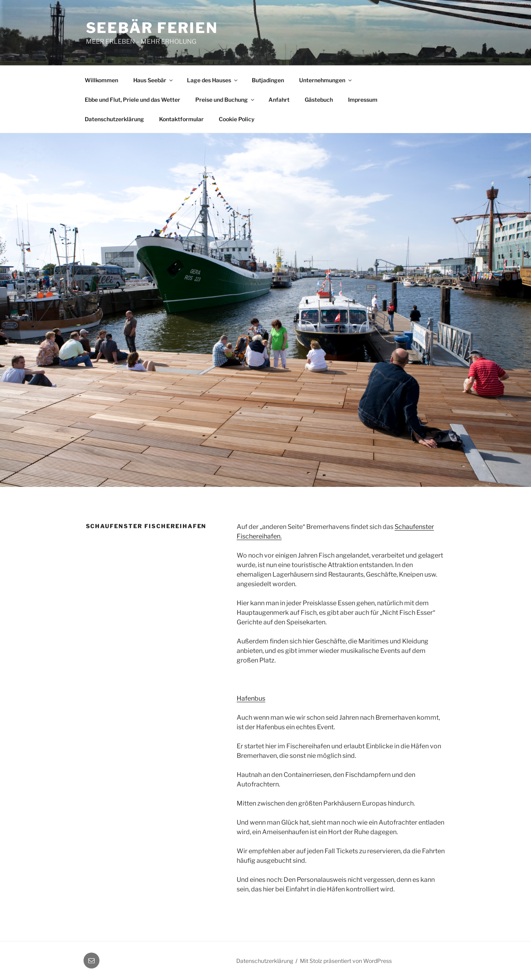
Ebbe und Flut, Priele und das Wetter (132, 100)
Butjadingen (268, 80)
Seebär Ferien (152, 28)
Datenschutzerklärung (114, 119)
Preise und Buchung (225, 100)
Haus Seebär (154, 80)
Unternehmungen (326, 80)
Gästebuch (319, 100)
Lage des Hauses (213, 80)
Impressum (363, 100)
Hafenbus (251, 698)
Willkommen (101, 80)
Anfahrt (279, 100)
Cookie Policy (237, 119)
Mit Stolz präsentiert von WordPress (346, 961)
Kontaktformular (181, 119)
